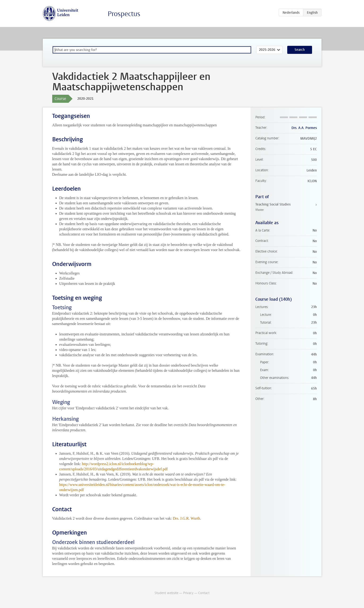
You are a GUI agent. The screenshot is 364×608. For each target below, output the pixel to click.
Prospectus (124, 14)
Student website (166, 593)
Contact (204, 593)
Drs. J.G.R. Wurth (186, 518)
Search (300, 50)
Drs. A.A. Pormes (304, 128)
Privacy (188, 593)
